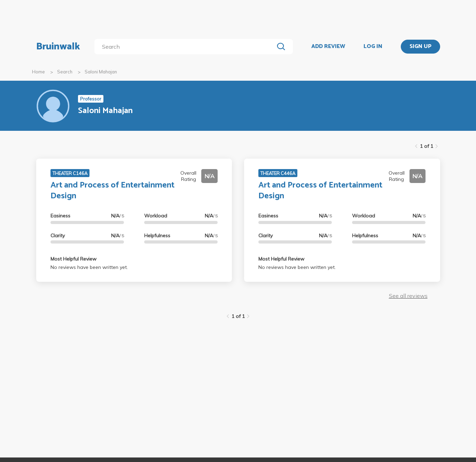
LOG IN (373, 47)
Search (65, 72)
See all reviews (408, 296)
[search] (185, 47)
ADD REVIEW (328, 47)
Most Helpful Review (73, 259)
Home (38, 72)
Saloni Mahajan (101, 72)
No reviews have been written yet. (89, 267)
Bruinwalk (58, 47)
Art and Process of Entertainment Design (112, 191)
